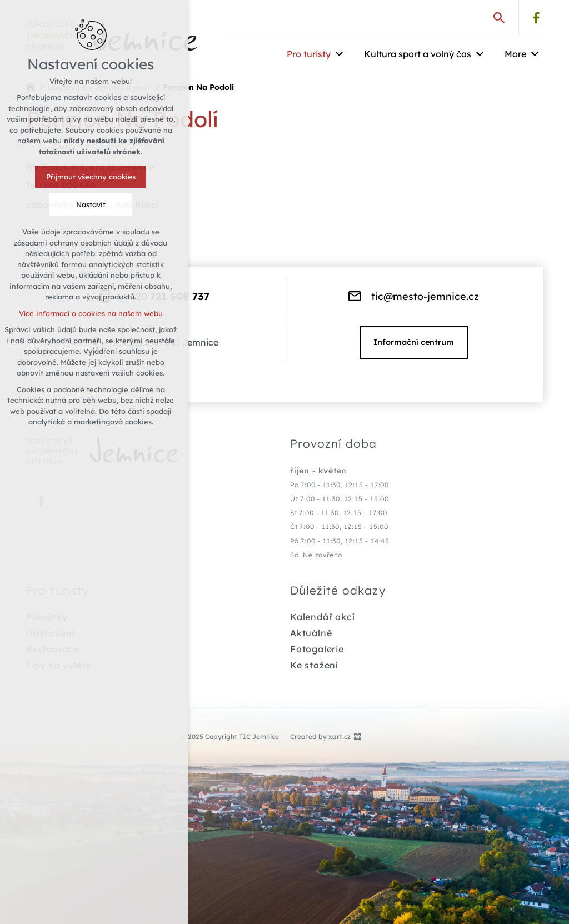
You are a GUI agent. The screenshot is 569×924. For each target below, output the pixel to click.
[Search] (499, 17)
